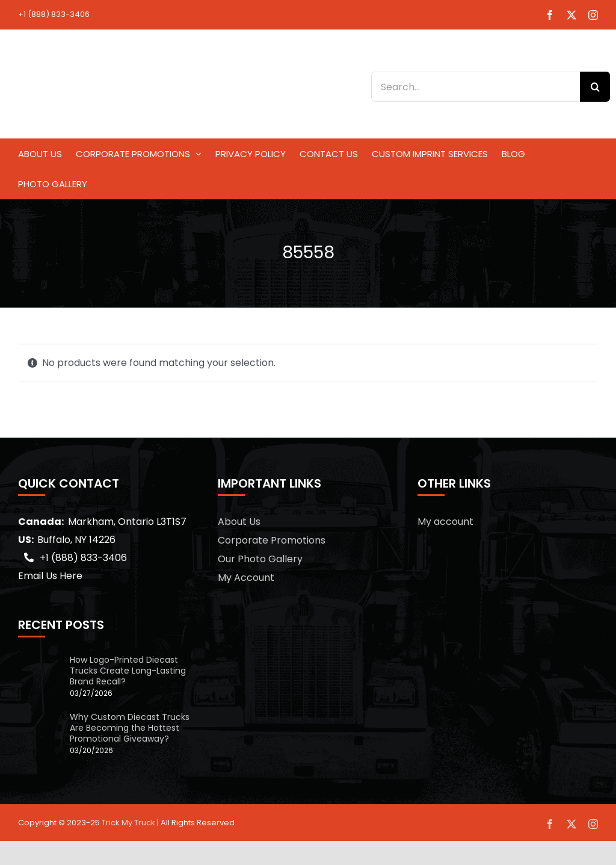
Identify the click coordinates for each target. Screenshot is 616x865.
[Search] (595, 87)
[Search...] (476, 87)
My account (445, 522)
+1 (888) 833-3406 (54, 14)
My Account (246, 578)
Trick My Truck (128, 823)
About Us (239, 522)
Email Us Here (50, 576)
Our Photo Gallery (260, 559)
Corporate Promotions (272, 540)
